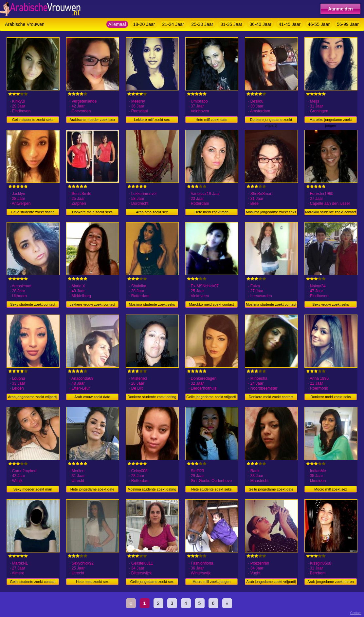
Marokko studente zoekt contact (330, 212)
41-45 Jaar (290, 24)
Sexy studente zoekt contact (33, 304)
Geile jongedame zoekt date (271, 489)
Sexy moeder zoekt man (33, 489)
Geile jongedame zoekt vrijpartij (211, 397)
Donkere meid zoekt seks (92, 212)
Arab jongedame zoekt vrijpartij (33, 397)
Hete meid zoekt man (211, 212)
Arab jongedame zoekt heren (330, 582)
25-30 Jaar (202, 24)
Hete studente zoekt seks (211, 489)
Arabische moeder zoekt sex (92, 120)
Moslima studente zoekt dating (152, 489)
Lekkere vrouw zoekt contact (92, 304)
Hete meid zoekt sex (92, 582)
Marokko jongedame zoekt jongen (330, 120)
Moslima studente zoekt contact (271, 304)
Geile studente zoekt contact (33, 582)
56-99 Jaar (348, 24)
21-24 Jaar (173, 24)
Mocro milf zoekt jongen (211, 582)
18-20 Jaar (144, 24)
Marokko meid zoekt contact (212, 304)
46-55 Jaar (319, 24)
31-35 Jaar (231, 24)
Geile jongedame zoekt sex (152, 582)
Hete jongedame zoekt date (92, 489)
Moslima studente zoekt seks (152, 304)
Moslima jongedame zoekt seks (271, 212)
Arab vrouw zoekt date (92, 397)
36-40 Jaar (260, 24)
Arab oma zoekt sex (152, 212)
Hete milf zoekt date (211, 120)
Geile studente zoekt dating (33, 212)
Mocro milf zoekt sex (331, 489)
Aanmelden (340, 9)
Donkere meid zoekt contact (271, 397)
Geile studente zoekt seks (33, 120)
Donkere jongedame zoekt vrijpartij (271, 120)
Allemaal (117, 24)
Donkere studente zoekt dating (152, 397)
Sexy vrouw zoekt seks (331, 304)
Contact (356, 613)
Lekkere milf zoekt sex (152, 120)
